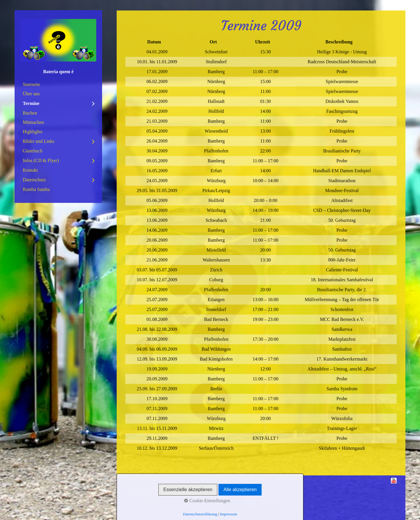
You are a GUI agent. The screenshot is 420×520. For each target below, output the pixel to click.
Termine (31, 103)
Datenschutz (34, 180)
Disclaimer (188, 487)
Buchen (30, 113)
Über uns (31, 94)
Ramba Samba (36, 189)
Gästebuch (33, 151)
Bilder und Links (38, 141)
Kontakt (30, 170)
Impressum (136, 487)
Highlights (33, 132)
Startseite (32, 84)
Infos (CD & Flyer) (41, 160)
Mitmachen (33, 122)
